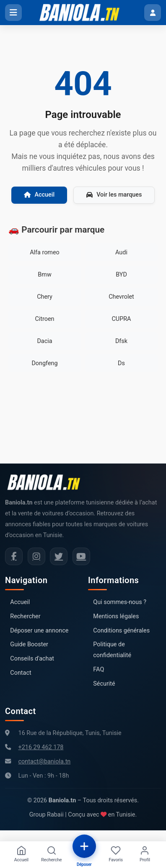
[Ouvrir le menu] (13, 13)
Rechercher (25, 616)
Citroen (44, 319)
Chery (45, 297)
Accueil (39, 195)
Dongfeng (44, 363)
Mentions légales (116, 616)
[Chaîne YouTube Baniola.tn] (81, 556)
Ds (121, 363)
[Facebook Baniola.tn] (14, 556)
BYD (121, 275)
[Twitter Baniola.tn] (59, 556)
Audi (121, 252)
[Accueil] (21, 855)
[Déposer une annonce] (84, 846)
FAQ (99, 670)
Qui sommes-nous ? (120, 602)
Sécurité (104, 684)
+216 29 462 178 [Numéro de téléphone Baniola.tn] (41, 747)
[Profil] (145, 855)
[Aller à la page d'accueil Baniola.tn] (47, 482)
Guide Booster (29, 644)
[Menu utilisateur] (153, 13)
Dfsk (121, 341)
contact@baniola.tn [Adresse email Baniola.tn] (45, 762)
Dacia (44, 341)
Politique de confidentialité (112, 650)
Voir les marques (114, 195)
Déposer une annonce (39, 631)
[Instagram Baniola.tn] (36, 556)
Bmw (44, 275)
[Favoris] (116, 855)
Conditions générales (121, 631)
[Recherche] (51, 855)
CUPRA (121, 319)
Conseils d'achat (32, 659)
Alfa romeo (45, 252)
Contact (21, 673)
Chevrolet (121, 297)
